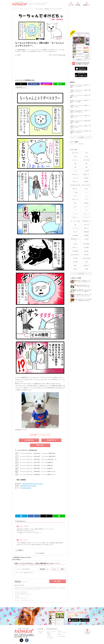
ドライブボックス (86, 217)
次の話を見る (50, 440)
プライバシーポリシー (62, 633)
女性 (54, 569)
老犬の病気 (86, 255)
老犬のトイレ (75, 248)
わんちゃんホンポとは (51, 631)
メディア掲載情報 (61, 636)
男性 (62, 569)
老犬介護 (75, 244)
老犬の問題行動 (75, 251)
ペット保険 (40, 633)
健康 (86, 164)
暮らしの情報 (86, 160)
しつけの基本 (86, 171)
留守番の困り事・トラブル (75, 240)
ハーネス (86, 200)
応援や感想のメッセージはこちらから (40, 435)
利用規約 (49, 635)
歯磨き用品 (86, 203)
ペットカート (75, 214)
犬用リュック (75, 217)
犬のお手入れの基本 (86, 258)
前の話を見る (30, 440)
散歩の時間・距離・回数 (75, 185)
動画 (86, 167)
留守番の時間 (75, 235)
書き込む (21, 550)
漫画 (75, 167)
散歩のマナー (75, 189)
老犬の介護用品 (86, 244)
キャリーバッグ (86, 214)
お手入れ (86, 156)
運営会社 (60, 635)
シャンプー (86, 207)
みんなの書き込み (41, 553)
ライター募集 (50, 638)
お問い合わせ (50, 636)
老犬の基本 (86, 239)
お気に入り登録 (62, 55)
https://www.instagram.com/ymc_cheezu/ (33, 484)
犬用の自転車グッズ (86, 221)
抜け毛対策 (75, 262)
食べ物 (75, 156)
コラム (75, 171)
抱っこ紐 (75, 232)
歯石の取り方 (86, 265)
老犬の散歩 (86, 251)
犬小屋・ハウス (75, 200)
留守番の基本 (86, 232)
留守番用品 (86, 235)
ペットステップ (75, 228)
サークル (75, 196)
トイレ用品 (75, 192)
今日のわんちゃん (41, 631)
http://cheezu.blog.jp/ (26, 488)
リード (75, 210)
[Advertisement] (28, 66)
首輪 (75, 203)
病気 (75, 164)
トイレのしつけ (75, 178)
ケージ (86, 192)
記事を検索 (78, 5)
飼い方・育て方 (75, 153)
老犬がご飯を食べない (75, 255)
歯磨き (75, 265)
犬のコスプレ (86, 225)
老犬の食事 (86, 248)
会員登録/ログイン (87, 5)
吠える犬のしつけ (75, 174)
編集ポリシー (50, 633)
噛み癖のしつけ (86, 174)
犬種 (86, 153)
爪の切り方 (75, 269)
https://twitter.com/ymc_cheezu (28, 486)
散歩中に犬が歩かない (86, 185)
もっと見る (81, 137)
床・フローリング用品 (75, 221)
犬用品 (86, 189)
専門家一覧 (60, 631)
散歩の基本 (86, 178)
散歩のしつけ (75, 182)
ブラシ (86, 210)
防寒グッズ (86, 228)
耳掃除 (86, 269)
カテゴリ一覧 (71, 5)
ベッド (86, 196)
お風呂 (86, 262)
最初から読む (40, 445)
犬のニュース (75, 160)
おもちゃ (75, 207)
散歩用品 (86, 182)
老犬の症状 (75, 258)
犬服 (75, 225)
